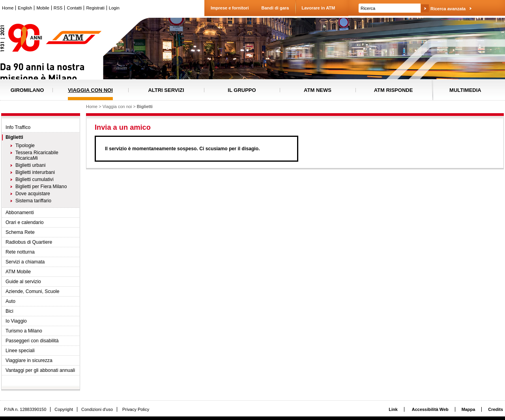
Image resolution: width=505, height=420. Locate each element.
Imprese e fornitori (230, 8)
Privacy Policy (136, 409)
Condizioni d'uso (97, 409)
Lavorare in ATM (318, 8)
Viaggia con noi (117, 106)
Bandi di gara (275, 8)
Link (393, 409)
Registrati (95, 8)
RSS (58, 8)
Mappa (469, 409)
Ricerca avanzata (448, 9)
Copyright (64, 409)
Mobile (43, 8)
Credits (496, 409)
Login (114, 8)
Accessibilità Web (430, 409)
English (25, 8)
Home (8, 8)
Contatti (74, 8)
